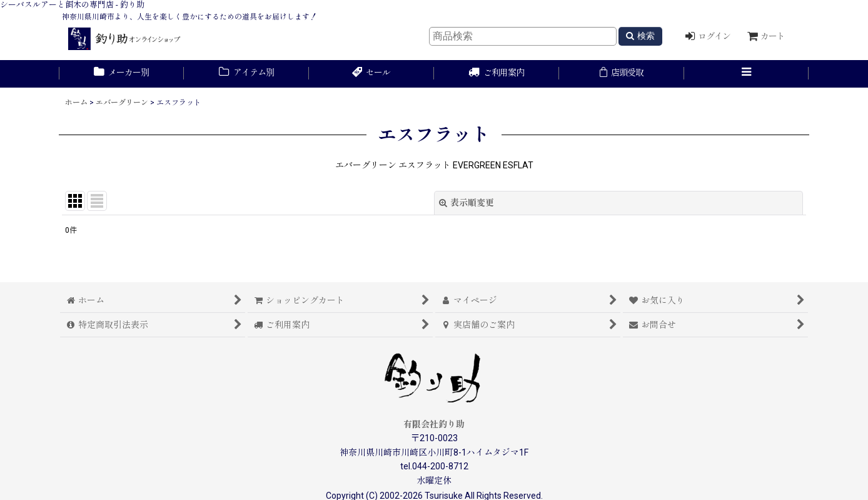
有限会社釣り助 (434, 424)
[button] (747, 74)
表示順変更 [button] (467, 203)
